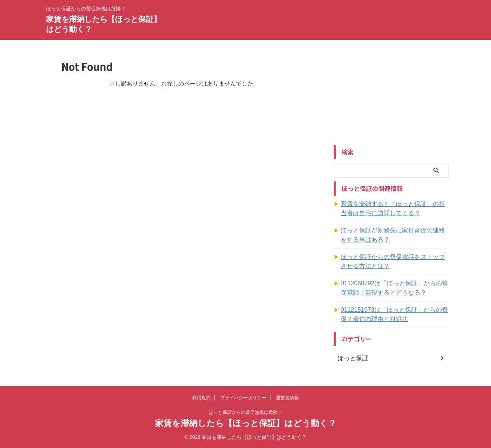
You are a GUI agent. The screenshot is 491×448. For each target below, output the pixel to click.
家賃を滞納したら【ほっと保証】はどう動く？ (246, 423)
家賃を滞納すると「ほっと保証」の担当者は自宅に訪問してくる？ (394, 209)
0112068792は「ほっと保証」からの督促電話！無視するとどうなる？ (393, 288)
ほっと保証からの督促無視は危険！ (245, 412)
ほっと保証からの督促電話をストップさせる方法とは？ (394, 262)
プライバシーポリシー (243, 398)
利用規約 (201, 398)
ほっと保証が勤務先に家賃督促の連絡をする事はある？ (394, 235)
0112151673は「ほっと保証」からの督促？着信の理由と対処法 (393, 315)
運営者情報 (287, 398)
